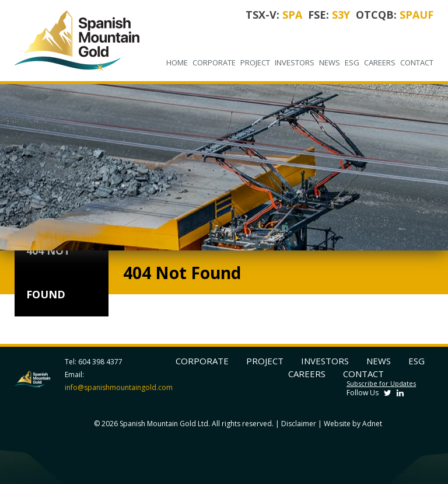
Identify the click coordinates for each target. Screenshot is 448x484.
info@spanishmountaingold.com (119, 387)
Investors (295, 62)
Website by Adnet (353, 424)
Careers (380, 62)
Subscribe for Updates (381, 383)
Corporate (214, 62)
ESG (352, 62)
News (330, 62)
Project (255, 62)
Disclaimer (299, 424)
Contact (417, 62)
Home (177, 62)
